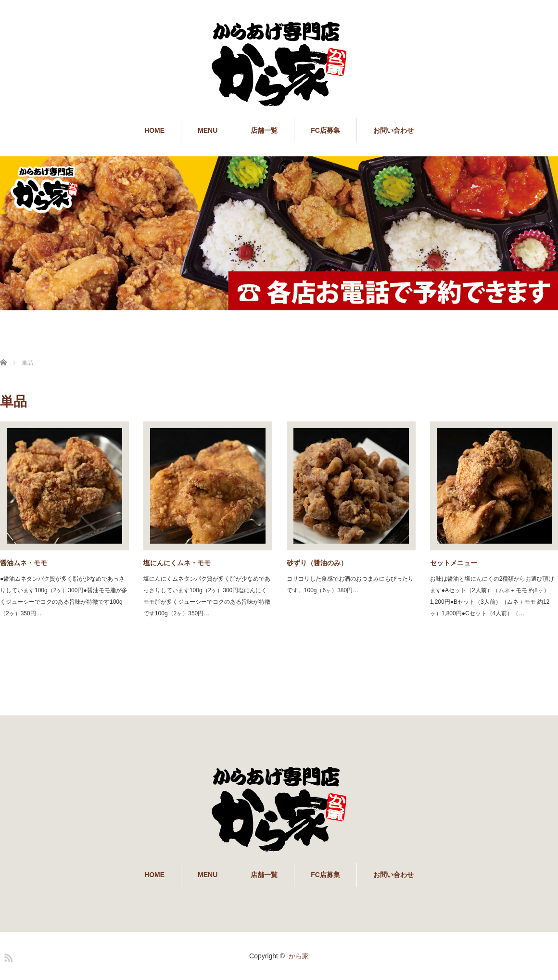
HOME (154, 130)
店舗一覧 (264, 130)
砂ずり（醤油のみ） (317, 563)
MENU (208, 130)
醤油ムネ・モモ (24, 563)
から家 (299, 956)
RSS (7, 956)
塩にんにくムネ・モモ (177, 563)
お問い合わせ (393, 130)
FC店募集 (325, 130)
